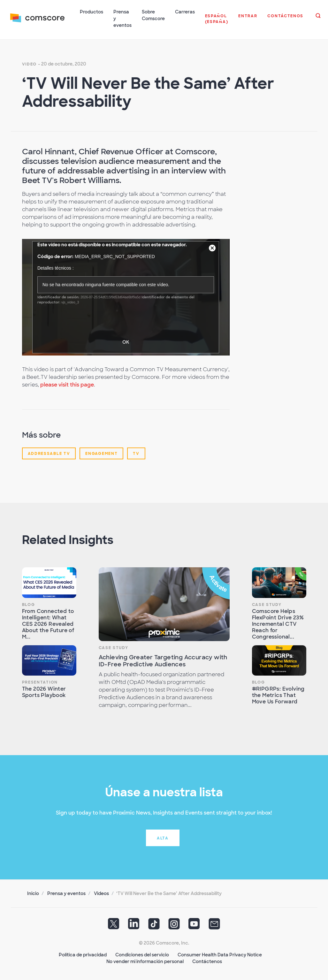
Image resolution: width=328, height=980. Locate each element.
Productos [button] (92, 12)
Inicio (33, 893)
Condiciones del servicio (142, 954)
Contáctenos (207, 961)
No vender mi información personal (145, 961)
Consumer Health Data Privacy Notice (220, 954)
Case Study (114, 647)
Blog (29, 604)
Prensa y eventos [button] (122, 19)
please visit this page (67, 384)
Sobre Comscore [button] (153, 15)
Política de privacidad (83, 954)
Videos (101, 893)
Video (30, 64)
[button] (217, 22)
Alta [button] (163, 838)
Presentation (40, 682)
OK (126, 342)
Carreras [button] (185, 12)
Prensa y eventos (66, 893)
